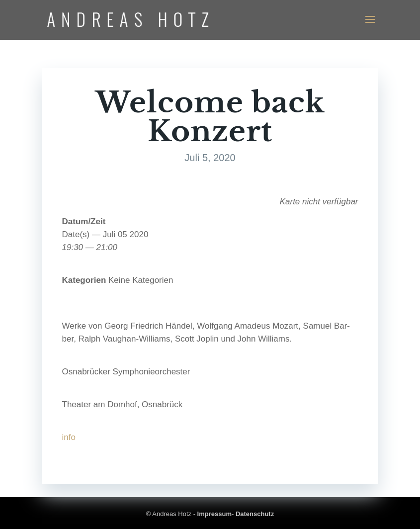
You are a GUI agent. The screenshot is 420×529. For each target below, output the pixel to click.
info (69, 437)
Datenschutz (255, 514)
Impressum (214, 514)
